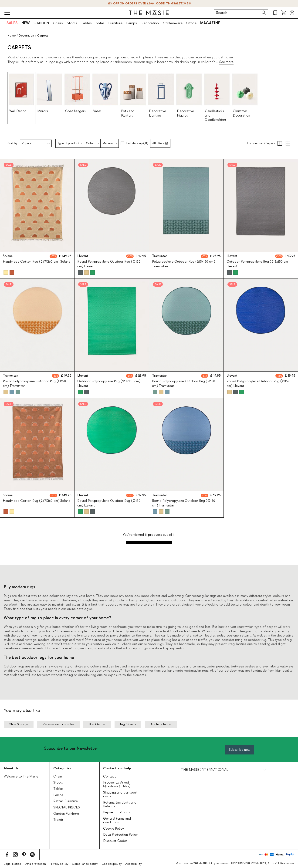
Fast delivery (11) (137, 143)
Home (12, 36)
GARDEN (41, 23)
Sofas (100, 23)
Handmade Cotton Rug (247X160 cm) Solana (37, 262)
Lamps (132, 23)
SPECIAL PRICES (67, 808)
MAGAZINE (210, 23)
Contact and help (117, 768)
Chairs (58, 23)
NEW (26, 23)
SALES (12, 23)
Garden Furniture (66, 814)
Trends (58, 820)
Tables (86, 23)
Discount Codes (115, 841)
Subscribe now (240, 750)
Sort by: (13, 143)
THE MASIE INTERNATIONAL (205, 770)
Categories (62, 768)
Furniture (115, 23)
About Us (11, 768)
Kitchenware (173, 23)
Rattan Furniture (66, 801)
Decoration (150, 23)
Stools (72, 23)
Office (191, 23)
